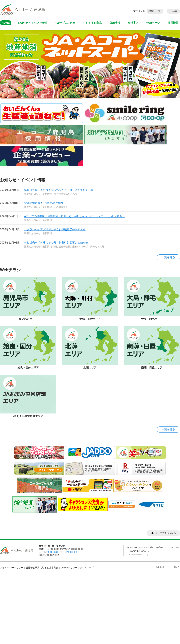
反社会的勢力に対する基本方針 (42, 568)
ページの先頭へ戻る (165, 533)
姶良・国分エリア (28, 368)
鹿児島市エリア (28, 319)
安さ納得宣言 (61, 207)
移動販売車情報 (62, 247)
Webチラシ (153, 23)
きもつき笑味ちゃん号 (65, 194)
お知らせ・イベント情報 (32, 23)
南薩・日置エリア (152, 368)
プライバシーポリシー (12, 568)
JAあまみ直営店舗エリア (28, 416)
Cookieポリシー (69, 568)
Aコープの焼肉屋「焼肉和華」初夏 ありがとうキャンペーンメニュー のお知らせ (74, 216)
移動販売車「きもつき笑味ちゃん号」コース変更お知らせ (59, 190)
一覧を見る (168, 257)
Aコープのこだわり (66, 23)
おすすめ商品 (94, 23)
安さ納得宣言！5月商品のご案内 (44, 203)
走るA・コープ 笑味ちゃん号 (88, 247)
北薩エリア (90, 368)
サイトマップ (86, 568)
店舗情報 (115, 23)
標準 (151, 11)
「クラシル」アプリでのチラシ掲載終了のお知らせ (55, 229)
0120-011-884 (73, 552)
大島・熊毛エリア (152, 319)
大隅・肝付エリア (90, 319)
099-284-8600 (52, 552)
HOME (6, 23)
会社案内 (133, 23)
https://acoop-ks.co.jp (139, 554)
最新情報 (47, 194)
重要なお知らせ (32, 194)
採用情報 (173, 23)
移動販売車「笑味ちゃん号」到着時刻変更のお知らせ (56, 243)
